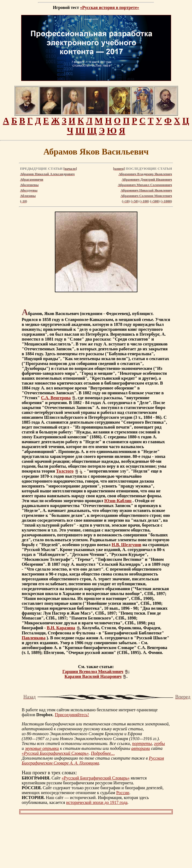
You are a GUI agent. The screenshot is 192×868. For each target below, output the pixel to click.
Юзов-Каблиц (118, 501)
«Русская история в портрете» (110, 7)
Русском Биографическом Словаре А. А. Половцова (93, 761)
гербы (159, 743)
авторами (141, 748)
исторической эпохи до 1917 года (97, 802)
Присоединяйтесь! (72, 715)
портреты (142, 743)
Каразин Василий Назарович (93, 676)
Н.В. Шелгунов (127, 545)
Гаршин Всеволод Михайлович (93, 672)
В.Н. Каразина (61, 628)
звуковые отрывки (42, 748)
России (123, 793)
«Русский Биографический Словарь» (55, 753)
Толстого (65, 471)
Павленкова (34, 638)
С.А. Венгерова (56, 398)
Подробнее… (103, 753)
